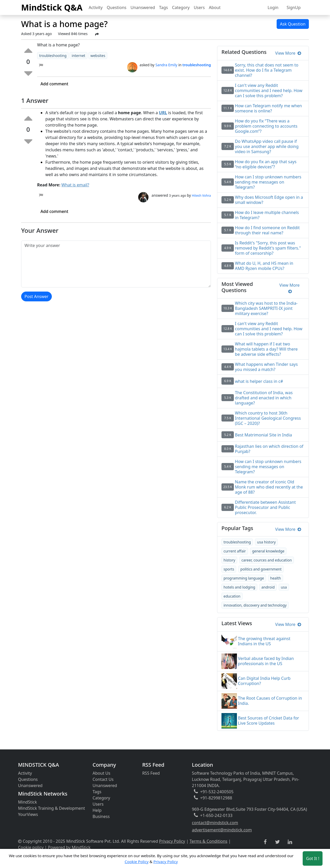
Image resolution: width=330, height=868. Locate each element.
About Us (101, 773)
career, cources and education (266, 560)
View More (288, 53)
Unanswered (143, 7)
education (232, 596)
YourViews (28, 814)
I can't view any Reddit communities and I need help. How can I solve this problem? (269, 90)
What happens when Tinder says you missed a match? (266, 367)
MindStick (27, 802)
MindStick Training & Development (52, 808)
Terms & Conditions (208, 841)
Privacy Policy (172, 841)
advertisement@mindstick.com (222, 830)
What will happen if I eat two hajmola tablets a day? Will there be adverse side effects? (266, 349)
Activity (96, 7)
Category (181, 7)
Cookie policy (31, 847)
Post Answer (36, 296)
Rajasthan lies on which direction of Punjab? (269, 449)
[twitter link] (278, 842)
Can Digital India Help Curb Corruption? (264, 681)
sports (229, 569)
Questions (117, 7)
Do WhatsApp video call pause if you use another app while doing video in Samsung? (267, 146)
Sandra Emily (166, 65)
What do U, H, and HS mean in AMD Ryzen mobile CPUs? (264, 266)
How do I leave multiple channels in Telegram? (267, 215)
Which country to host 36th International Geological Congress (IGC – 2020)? (268, 418)
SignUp (294, 7)
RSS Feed (151, 773)
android (268, 587)
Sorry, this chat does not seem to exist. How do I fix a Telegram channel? (267, 70)
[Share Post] (97, 34)
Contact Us (103, 779)
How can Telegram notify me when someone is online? (268, 108)
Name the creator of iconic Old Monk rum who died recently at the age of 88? (269, 487)
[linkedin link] (290, 842)
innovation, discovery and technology (255, 605)
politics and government (261, 569)
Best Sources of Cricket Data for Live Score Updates (269, 721)
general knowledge (268, 551)
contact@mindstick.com (215, 823)
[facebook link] (265, 842)
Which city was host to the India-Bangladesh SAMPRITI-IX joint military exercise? (266, 308)
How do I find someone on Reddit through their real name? (267, 230)
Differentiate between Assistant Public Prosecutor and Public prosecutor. (265, 507)
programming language (244, 578)
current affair (235, 551)
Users (199, 7)
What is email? (75, 185)
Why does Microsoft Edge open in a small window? (269, 200)
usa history (266, 542)
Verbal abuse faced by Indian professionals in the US (266, 661)
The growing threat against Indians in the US (264, 641)
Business (101, 816)
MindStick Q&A (52, 7)
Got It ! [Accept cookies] (313, 858)
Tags (163, 7)
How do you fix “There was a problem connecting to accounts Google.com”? (266, 126)
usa (284, 587)
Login (273, 7)
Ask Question (293, 24)
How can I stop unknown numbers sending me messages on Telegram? (268, 182)
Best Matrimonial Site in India (263, 435)
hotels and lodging (239, 587)
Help (97, 810)
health (276, 578)
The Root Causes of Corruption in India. (270, 701)
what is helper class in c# (259, 381)
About (215, 7)
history (229, 560)
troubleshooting (237, 542)
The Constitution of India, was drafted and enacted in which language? (264, 398)
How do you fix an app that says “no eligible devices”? (266, 164)
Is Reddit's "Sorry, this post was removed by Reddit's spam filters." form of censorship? (268, 248)
